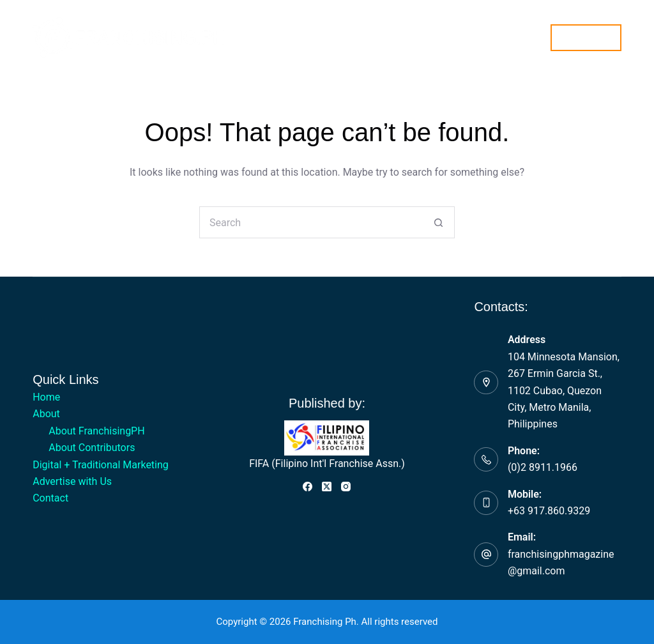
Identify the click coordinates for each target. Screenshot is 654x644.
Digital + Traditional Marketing (302, 37)
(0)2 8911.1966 (543, 467)
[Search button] (439, 222)
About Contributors (92, 448)
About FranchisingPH (96, 431)
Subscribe (586, 37)
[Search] (533, 37)
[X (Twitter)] (327, 487)
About (197, 38)
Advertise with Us (431, 37)
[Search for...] (311, 222)
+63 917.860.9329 (549, 511)
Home (141, 37)
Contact (509, 37)
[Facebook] (308, 487)
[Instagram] (346, 487)
